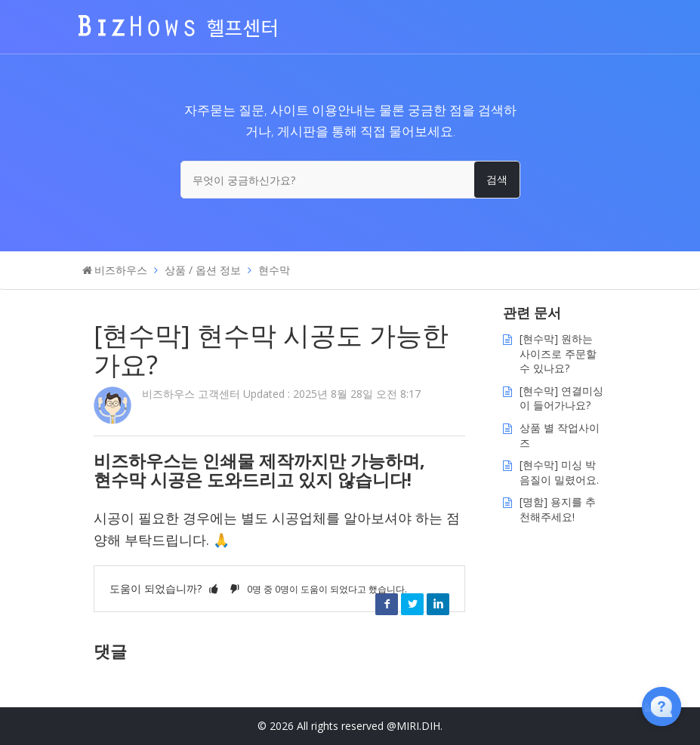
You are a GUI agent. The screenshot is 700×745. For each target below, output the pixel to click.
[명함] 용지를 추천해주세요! (558, 509)
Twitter (412, 604)
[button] (214, 588)
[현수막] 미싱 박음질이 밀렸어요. (559, 472)
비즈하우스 (121, 270)
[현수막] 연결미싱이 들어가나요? (561, 398)
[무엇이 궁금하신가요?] (350, 180)
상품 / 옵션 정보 (203, 270)
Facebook (387, 604)
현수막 (274, 270)
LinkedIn (438, 604)
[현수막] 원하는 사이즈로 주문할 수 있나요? (558, 353)
